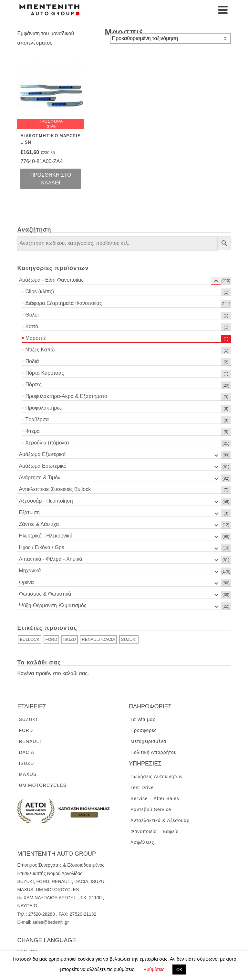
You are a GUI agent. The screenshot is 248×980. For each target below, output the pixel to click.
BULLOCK (30, 639)
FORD (52, 639)
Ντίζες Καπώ (40, 350)
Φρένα (26, 582)
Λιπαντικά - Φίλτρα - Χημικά (50, 559)
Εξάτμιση (29, 512)
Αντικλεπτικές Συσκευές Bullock (55, 489)
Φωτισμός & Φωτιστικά (45, 594)
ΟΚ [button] (179, 970)
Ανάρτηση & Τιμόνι (40, 478)
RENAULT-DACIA (98, 639)
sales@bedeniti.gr (51, 922)
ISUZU (70, 639)
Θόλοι (32, 315)
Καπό (32, 326)
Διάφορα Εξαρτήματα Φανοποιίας (63, 303)
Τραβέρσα (37, 419)
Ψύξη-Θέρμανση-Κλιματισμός (52, 605)
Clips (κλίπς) (40, 292)
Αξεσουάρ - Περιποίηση (46, 501)
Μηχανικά (30, 571)
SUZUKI (129, 639)
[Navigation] (223, 10)
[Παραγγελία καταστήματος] (170, 38)
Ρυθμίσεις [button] (154, 969)
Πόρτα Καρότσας (45, 373)
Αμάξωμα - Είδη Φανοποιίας (51, 280)
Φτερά (32, 431)
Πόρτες (33, 385)
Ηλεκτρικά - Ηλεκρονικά (46, 536)
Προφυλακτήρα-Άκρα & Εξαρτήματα (66, 396)
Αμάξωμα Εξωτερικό (42, 454)
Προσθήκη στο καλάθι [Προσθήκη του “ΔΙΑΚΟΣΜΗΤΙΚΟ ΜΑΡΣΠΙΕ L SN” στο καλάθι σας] (51, 179)
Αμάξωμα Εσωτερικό (42, 466)
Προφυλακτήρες (43, 408)
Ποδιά (32, 361)
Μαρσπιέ (35, 338)
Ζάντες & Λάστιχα (39, 524)
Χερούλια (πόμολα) (47, 443)
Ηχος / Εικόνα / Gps (41, 547)
